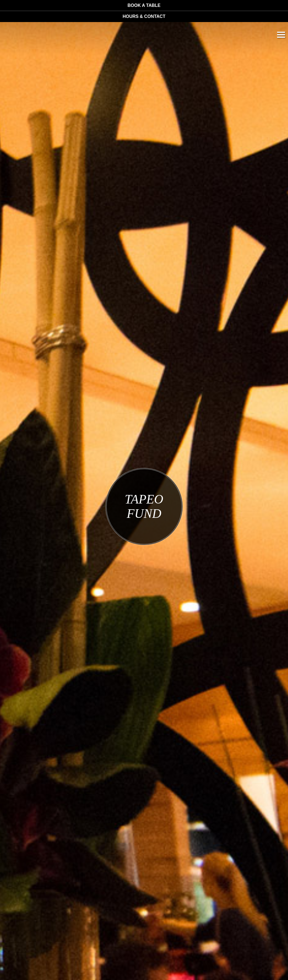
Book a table (144, 5)
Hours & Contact (144, 16)
